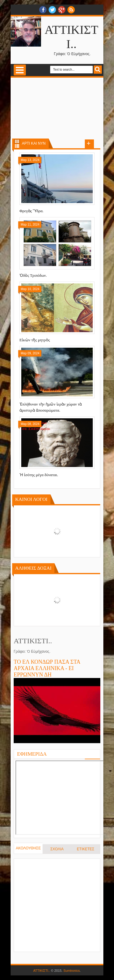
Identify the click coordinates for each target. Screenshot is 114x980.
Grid (17, 141)
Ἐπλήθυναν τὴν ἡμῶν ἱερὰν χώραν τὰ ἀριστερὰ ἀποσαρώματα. (51, 407)
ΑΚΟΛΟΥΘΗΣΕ (28, 848)
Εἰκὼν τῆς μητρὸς (35, 340)
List (17, 146)
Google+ (62, 10)
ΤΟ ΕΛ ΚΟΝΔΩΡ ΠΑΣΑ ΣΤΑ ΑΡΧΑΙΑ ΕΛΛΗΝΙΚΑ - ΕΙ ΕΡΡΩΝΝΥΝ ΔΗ (47, 668)
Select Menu (20, 70)
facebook (43, 10)
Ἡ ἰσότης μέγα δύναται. (39, 475)
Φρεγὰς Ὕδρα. (31, 211)
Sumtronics (72, 971)
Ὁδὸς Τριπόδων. (33, 275)
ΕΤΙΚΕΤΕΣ (86, 849)
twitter (52, 10)
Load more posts (89, 144)
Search (98, 70)
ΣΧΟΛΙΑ (57, 849)
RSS (71, 10)
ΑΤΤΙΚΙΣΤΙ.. (41, 971)
